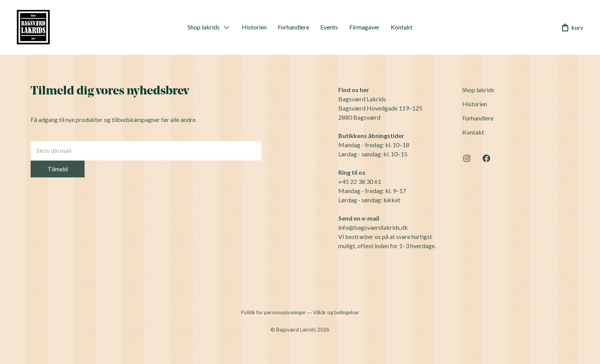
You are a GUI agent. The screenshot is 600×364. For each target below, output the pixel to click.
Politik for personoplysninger (273, 312)
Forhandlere (293, 27)
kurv (572, 28)
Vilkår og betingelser (336, 312)
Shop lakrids (204, 27)
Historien (254, 27)
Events (329, 27)
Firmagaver (364, 27)
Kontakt (402, 27)
